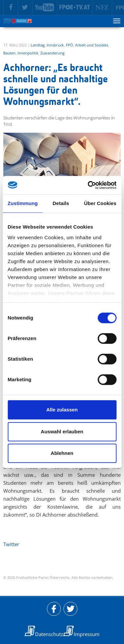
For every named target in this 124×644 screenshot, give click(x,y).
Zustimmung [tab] (23, 203)
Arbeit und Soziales (92, 45)
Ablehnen (62, 453)
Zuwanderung (52, 53)
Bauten (9, 53)
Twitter (11, 544)
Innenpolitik (28, 53)
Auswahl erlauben (62, 431)
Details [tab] (61, 203)
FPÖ (69, 45)
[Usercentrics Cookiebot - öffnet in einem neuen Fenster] (88, 185)
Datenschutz (49, 634)
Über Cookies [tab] (100, 203)
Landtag (38, 45)
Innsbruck (55, 45)
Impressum (87, 634)
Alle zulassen (62, 410)
